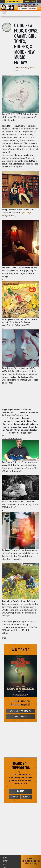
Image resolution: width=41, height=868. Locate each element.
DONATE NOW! (32, 9)
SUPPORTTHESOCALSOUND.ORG (31, 861)
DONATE (21, 791)
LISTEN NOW (23, 9)
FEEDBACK (27, 797)
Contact (5, 864)
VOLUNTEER (15, 797)
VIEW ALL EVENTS (20, 717)
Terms (5, 858)
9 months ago (25, 67)
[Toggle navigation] (4, 13)
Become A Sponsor (30, 2)
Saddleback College (32, 6)
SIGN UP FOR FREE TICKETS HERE (21, 711)
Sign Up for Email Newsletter (14, 2)
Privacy (5, 861)
